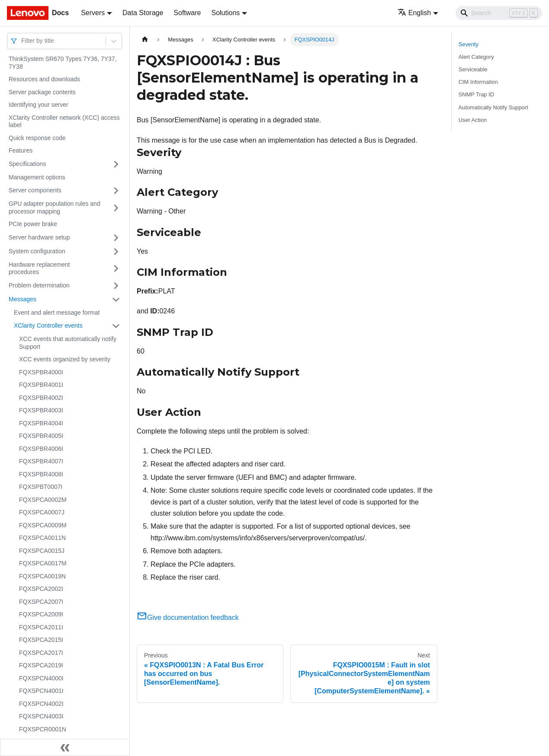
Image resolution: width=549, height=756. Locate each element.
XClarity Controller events (48, 325)
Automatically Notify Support (493, 107)
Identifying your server (39, 105)
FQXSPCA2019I (41, 665)
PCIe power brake (33, 224)
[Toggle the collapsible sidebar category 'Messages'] (116, 300)
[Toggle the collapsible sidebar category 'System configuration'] (116, 252)
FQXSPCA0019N (42, 576)
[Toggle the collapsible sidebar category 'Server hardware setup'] (116, 238)
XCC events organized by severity (65, 359)
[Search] (499, 13)
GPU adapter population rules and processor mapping (55, 207)
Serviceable (473, 69)
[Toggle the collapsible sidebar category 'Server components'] (116, 191)
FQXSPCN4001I (41, 691)
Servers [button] (93, 13)
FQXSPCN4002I (41, 704)
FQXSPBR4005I (41, 436)
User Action (473, 120)
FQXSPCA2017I (41, 653)
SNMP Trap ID (476, 94)
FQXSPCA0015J (42, 551)
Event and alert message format (57, 313)
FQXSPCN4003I (41, 716)
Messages (22, 299)
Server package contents (42, 92)
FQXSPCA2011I (41, 627)
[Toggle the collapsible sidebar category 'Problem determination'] (116, 286)
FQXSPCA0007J (42, 512)
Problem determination (39, 285)
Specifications (27, 164)
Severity (469, 44)
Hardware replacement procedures (39, 268)
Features (21, 150)
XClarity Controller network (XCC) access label (64, 121)
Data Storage (143, 13)
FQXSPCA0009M (43, 525)
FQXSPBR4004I (41, 423)
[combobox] (22, 41)
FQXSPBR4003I (41, 410)
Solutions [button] (225, 13)
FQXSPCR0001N (43, 729)
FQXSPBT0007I (41, 487)
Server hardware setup (39, 237)
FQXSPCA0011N (42, 538)
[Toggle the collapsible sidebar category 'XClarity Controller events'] (116, 326)
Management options (37, 177)
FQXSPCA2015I (41, 640)
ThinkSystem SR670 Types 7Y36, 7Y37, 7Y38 (63, 63)
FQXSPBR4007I (41, 461)
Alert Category (476, 57)
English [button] (414, 13)
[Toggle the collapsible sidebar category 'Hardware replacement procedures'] (116, 269)
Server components (35, 190)
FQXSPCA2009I (41, 614)
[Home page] (145, 40)
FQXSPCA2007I (41, 602)
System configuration (37, 251)
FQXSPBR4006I (41, 449)
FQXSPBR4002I (41, 398)
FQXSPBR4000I (41, 372)
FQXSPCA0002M (43, 500)
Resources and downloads (44, 79)
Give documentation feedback (188, 617)
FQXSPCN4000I (41, 678)
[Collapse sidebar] (65, 747)
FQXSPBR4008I (41, 474)
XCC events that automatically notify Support (68, 343)
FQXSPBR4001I (41, 385)
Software (187, 13)
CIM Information (478, 82)
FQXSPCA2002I (41, 589)
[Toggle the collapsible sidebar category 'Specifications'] (116, 164)
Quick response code (37, 138)
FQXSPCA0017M (43, 563)
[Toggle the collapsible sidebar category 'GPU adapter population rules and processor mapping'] (116, 208)
